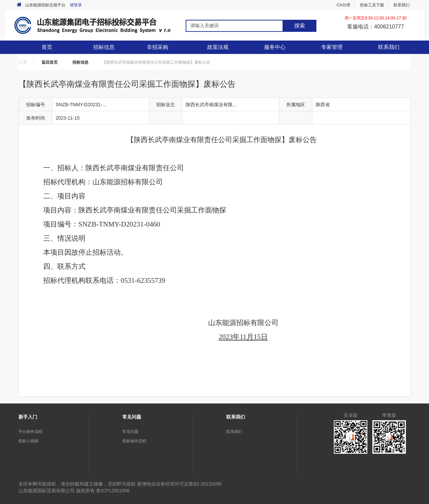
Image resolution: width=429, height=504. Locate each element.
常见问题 (130, 432)
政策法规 (218, 47)
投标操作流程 (134, 441)
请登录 (76, 5)
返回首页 (50, 62)
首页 (47, 47)
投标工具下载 (372, 5)
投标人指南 (28, 441)
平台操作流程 (30, 432)
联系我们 (402, 5)
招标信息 (80, 62)
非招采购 (158, 47)
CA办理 (343, 5)
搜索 (300, 26)
